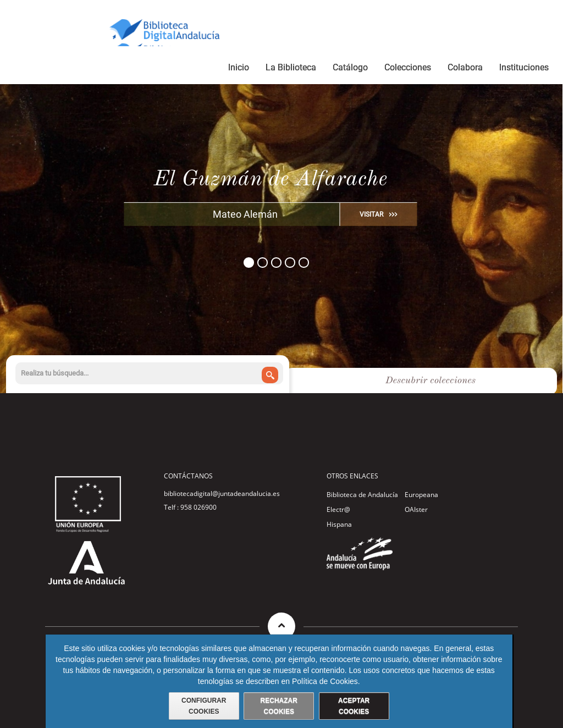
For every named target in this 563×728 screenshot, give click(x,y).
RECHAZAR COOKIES (279, 706)
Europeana (421, 495)
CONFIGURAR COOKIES (204, 706)
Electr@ (338, 509)
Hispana (339, 524)
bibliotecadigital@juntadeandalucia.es (222, 493)
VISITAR (371, 214)
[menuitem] (239, 69)
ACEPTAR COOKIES (354, 706)
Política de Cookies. (326, 681)
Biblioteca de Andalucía (362, 495)
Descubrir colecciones (430, 380)
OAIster (416, 509)
